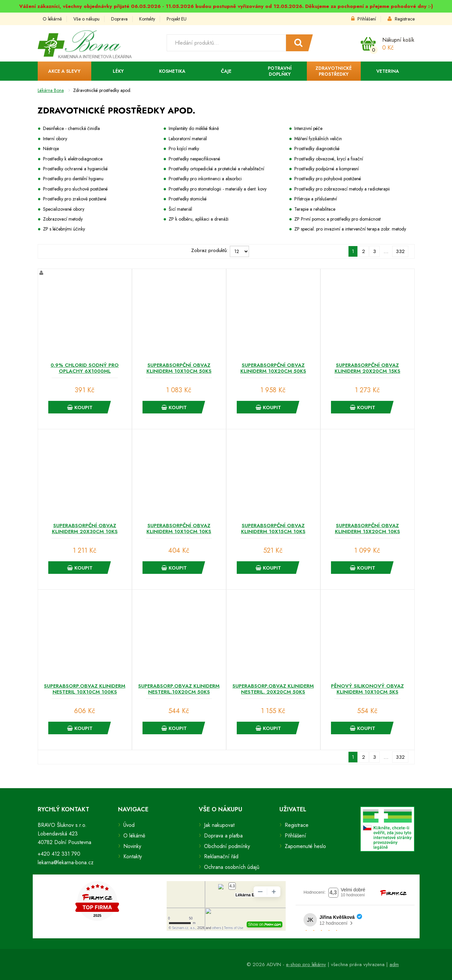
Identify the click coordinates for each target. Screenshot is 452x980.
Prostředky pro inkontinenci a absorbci (205, 179)
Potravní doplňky (280, 71)
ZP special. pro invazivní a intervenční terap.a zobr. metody (350, 229)
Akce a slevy (64, 71)
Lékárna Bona (51, 90)
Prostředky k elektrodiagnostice (73, 159)
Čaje (226, 71)
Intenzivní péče (308, 128)
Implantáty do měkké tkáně (194, 128)
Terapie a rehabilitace (315, 209)
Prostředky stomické (188, 199)
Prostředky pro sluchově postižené (75, 189)
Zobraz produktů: (210, 250)
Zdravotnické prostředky (334, 71)
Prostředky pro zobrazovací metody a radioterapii (342, 189)
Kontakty (147, 19)
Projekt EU (177, 19)
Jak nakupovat (219, 825)
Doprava (119, 19)
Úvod (129, 825)
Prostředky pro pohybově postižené (328, 179)
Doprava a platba (223, 836)
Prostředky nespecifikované (194, 159)
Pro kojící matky (184, 149)
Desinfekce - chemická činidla (71, 128)
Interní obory (55, 139)
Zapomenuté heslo (305, 846)
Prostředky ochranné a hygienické (75, 169)
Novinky (132, 846)
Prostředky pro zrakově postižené (75, 199)
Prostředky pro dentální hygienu (73, 179)
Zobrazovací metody (63, 219)
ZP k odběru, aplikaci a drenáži (199, 219)
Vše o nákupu (86, 19)
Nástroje (51, 149)
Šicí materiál (180, 209)
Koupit (80, 407)
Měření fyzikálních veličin (318, 139)
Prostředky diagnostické (317, 149)
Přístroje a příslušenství (316, 199)
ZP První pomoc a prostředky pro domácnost (337, 219)
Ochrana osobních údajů (232, 867)
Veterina (388, 71)
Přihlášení (364, 19)
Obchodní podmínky (227, 846)
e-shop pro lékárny (306, 964)
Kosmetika (172, 71)
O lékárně (52, 19)
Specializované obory (64, 209)
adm (394, 964)
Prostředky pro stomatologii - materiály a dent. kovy (218, 189)
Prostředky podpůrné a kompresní (327, 169)
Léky (118, 71)
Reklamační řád (221, 856)
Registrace (401, 19)
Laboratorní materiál (188, 139)
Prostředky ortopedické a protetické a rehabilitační (216, 169)
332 (400, 251)
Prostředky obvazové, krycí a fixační (329, 159)
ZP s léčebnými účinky (64, 229)
